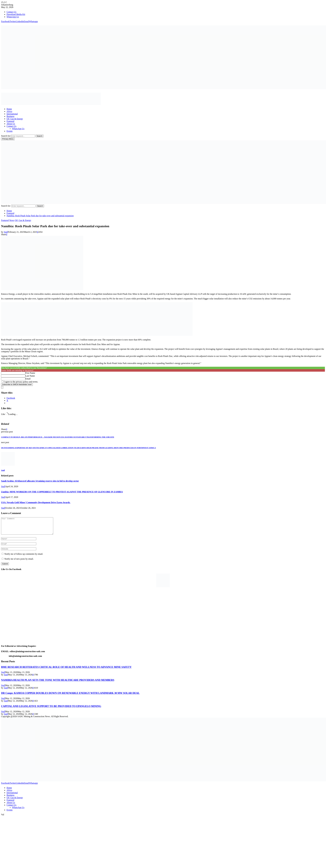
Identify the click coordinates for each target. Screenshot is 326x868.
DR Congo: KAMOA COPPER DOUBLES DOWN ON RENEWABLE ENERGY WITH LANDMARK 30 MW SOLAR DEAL (70, 696)
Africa (9, 111)
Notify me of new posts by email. (19, 562)
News (12, 220)
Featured (10, 121)
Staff (6, 232)
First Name (30, 373)
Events (10, 131)
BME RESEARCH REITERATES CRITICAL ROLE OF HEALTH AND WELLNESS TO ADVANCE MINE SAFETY (66, 670)
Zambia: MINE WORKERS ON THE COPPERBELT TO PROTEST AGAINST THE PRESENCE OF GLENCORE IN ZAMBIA (62, 492)
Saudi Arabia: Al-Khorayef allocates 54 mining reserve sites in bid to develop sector (40, 481)
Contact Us (11, 12)
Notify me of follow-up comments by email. (24, 557)
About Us (11, 124)
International (12, 114)
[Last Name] (13, 376)
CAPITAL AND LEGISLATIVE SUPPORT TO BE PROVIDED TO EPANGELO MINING (51, 709)
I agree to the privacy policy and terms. (21, 382)
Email (28, 379)
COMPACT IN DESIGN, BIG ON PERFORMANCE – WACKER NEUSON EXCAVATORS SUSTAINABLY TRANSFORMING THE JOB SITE (58, 437)
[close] (2, 387)
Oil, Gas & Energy (15, 119)
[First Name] (13, 373)
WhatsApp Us (13, 17)
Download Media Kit (16, 14)
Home (9, 109)
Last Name (30, 376)
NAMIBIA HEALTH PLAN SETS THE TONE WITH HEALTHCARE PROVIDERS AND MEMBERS (58, 683)
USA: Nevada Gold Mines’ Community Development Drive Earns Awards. (36, 502)
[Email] (13, 379)
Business (10, 116)
